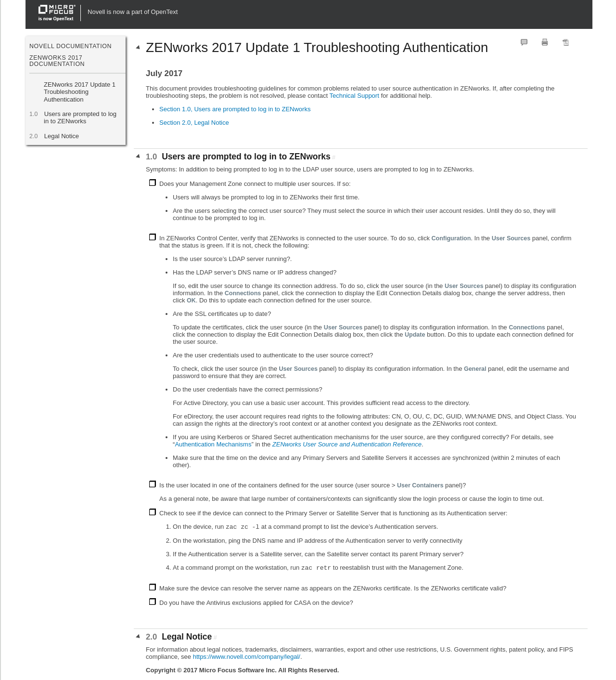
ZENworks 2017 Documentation (57, 61)
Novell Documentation (71, 46)
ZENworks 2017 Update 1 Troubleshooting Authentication (80, 92)
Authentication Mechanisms (213, 444)
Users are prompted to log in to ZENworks (80, 118)
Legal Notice (61, 136)
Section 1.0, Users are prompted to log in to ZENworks (235, 109)
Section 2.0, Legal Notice (194, 123)
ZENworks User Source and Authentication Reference (347, 444)
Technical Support (354, 96)
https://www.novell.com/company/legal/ (247, 657)
